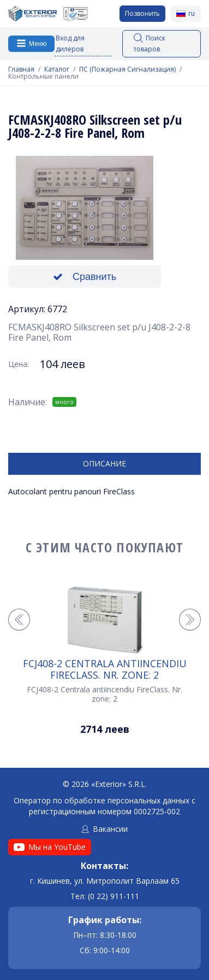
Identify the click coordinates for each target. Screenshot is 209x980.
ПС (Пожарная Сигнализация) (127, 69)
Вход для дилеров (70, 43)
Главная (21, 69)
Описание (104, 463)
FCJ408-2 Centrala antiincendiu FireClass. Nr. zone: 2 (105, 669)
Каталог (57, 69)
